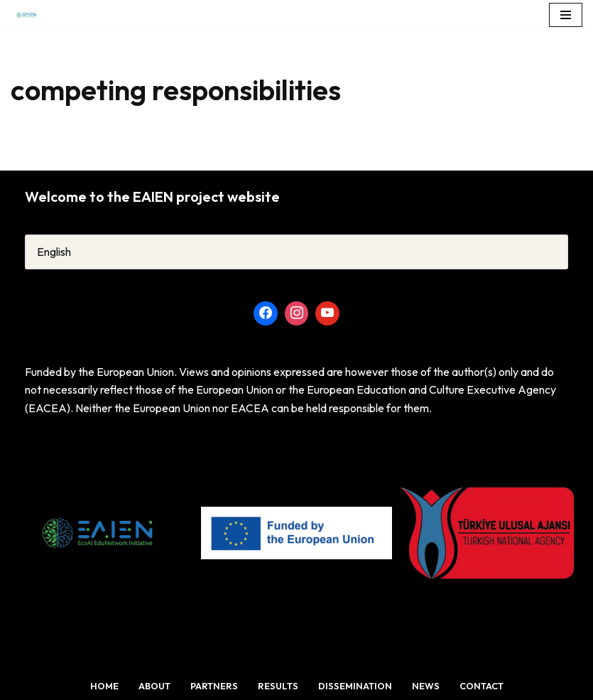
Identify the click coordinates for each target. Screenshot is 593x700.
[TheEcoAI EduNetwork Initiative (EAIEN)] (31, 15)
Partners (214, 686)
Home (104, 686)
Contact (482, 686)
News (426, 686)
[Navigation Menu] (566, 15)
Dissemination (355, 686)
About (154, 686)
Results (278, 686)
